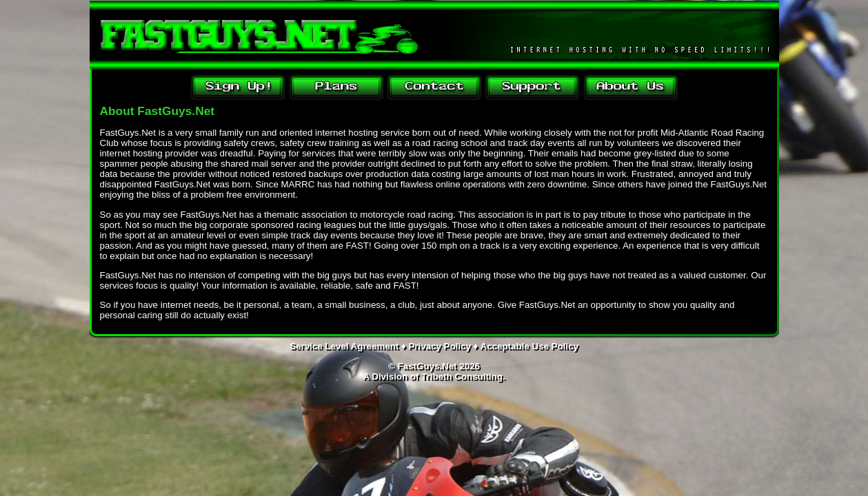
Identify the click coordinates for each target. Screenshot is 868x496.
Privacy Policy (439, 346)
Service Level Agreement (344, 346)
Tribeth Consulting (462, 376)
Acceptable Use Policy (529, 346)
